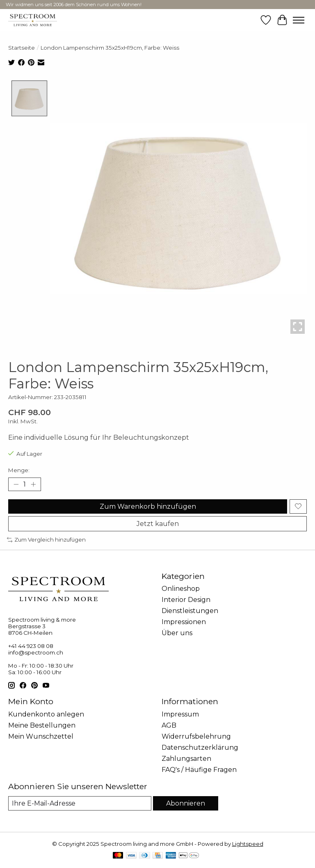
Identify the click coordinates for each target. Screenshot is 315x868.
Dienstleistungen (190, 611)
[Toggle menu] (299, 20)
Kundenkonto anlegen (46, 714)
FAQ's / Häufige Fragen (199, 770)
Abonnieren (186, 803)
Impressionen (184, 622)
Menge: (19, 470)
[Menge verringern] (16, 484)
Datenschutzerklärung (200, 747)
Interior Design (186, 600)
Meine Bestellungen (42, 725)
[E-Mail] (80, 803)
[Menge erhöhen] (33, 484)
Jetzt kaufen (158, 524)
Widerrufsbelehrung (196, 736)
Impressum (180, 714)
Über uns (177, 633)
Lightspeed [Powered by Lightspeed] (248, 844)
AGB (169, 725)
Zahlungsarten (186, 759)
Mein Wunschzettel (41, 736)
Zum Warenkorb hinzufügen (148, 506)
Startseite (22, 48)
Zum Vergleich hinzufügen (46, 540)
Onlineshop (181, 589)
